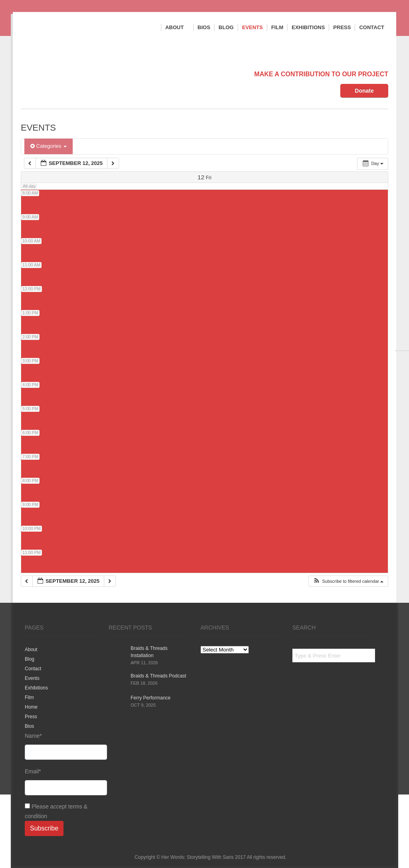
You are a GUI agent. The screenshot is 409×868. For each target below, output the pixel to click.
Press (342, 27)
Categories (49, 146)
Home (31, 707)
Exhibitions (308, 27)
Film (277, 27)
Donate (364, 91)
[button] (348, 581)
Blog (226, 27)
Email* (61, 782)
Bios (204, 27)
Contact (372, 27)
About (177, 28)
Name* (61, 746)
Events (252, 27)
